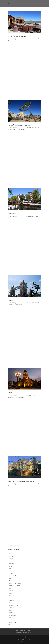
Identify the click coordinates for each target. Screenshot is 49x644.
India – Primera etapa (15, 583)
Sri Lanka (12, 591)
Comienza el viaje (14, 554)
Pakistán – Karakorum (15, 581)
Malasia (11, 598)
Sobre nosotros (12, 625)
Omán (11, 573)
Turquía (11, 559)
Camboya (12, 613)
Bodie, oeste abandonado (17, 36)
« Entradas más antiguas (15, 546)
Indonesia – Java (14, 605)
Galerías (23, 631)
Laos (11, 610)
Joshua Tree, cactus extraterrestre (20, 125)
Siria (10, 561)
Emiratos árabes (14, 571)
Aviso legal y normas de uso (24, 633)
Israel (11, 566)
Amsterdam (12, 214)
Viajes (10, 552)
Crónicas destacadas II (33, 39)
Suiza (11, 618)
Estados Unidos (12, 41)
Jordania (11, 564)
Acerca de (29, 631)
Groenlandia (12, 615)
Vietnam (11, 608)
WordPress (25, 642)
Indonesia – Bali (14, 603)
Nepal (11, 588)
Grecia (11, 556)
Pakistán (12, 578)
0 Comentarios (22, 41)
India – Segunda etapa (15, 586)
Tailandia (12, 600)
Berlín (10, 393)
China (11, 593)
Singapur (12, 595)
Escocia (11, 620)
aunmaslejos (14, 39)
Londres (11, 300)
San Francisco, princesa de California (21, 481)
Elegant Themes (23, 640)
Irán (10, 569)
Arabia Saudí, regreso (15, 576)
